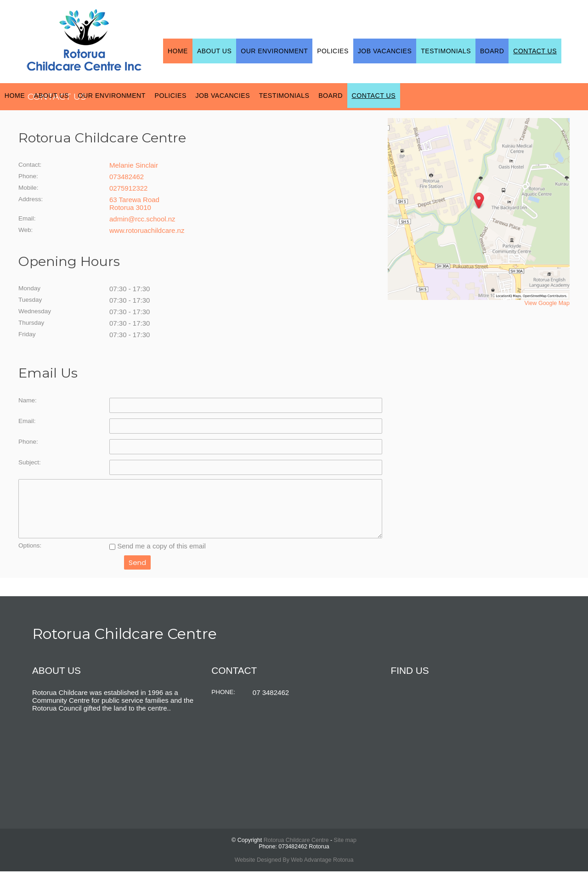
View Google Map (547, 303)
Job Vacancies (385, 51)
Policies (333, 51)
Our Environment (274, 51)
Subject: (30, 462)
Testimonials (446, 51)
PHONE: (223, 702)
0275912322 (128, 188)
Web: (25, 230)
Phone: (28, 176)
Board (492, 51)
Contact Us (535, 51)
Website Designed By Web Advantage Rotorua (294, 870)
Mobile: (28, 188)
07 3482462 (271, 702)
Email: (27, 218)
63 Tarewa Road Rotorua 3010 (134, 203)
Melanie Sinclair (134, 165)
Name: (28, 400)
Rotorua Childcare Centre (296, 850)
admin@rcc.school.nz (142, 219)
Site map (345, 850)
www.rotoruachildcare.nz (147, 230)
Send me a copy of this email (158, 556)
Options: (30, 555)
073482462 (127, 177)
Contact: (30, 165)
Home (178, 51)
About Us (214, 51)
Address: (31, 199)
